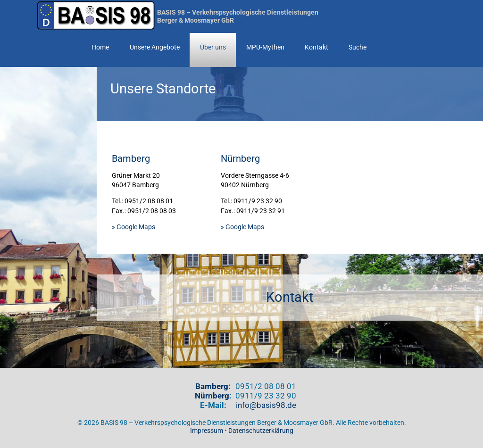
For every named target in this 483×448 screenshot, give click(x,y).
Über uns (213, 47)
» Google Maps (133, 227)
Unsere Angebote (155, 47)
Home (100, 47)
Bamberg (212, 386)
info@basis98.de (266, 405)
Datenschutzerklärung (261, 431)
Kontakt (316, 47)
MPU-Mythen (265, 47)
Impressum (207, 431)
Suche (358, 47)
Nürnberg (212, 396)
